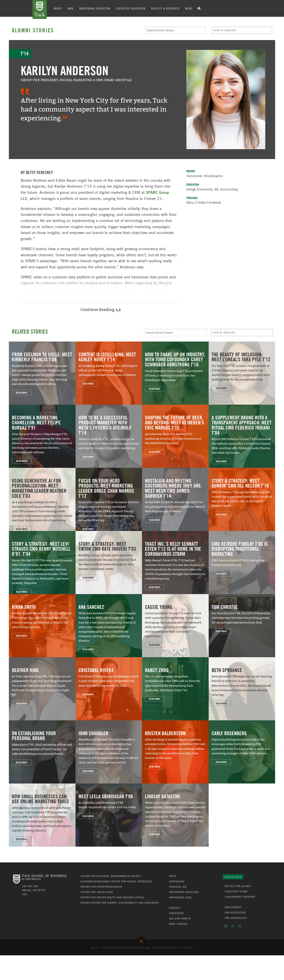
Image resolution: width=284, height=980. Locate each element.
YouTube (240, 926)
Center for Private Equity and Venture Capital (112, 897)
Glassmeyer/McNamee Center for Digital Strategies (116, 881)
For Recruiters (235, 913)
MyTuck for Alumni (238, 886)
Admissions (177, 881)
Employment (233, 907)
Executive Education (131, 8)
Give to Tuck (233, 877)
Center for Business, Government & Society (111, 876)
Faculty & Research (165, 8)
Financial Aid (178, 887)
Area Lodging (178, 924)
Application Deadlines (184, 892)
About (58, 8)
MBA (71, 8)
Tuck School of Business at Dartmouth (40, 9)
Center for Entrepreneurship (101, 887)
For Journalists (236, 918)
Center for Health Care (97, 892)
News (189, 8)
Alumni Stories (33, 30)
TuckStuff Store (236, 891)
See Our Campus (180, 918)
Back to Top (142, 940)
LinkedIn (233, 926)
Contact (175, 908)
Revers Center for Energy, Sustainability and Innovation (120, 903)
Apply (173, 876)
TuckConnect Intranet (240, 897)
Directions (176, 913)
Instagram (226, 926)
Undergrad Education (95, 8)
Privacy (188, 947)
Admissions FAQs (180, 897)
